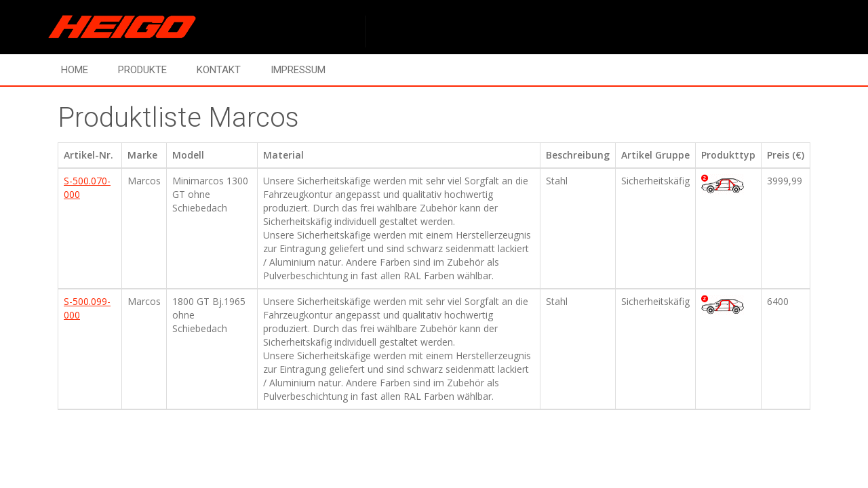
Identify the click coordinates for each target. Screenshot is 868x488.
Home (75, 70)
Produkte (142, 70)
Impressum (298, 70)
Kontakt (219, 70)
